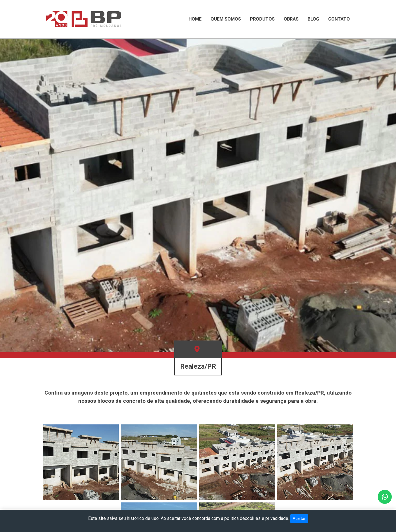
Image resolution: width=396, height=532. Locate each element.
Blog (313, 19)
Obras (291, 19)
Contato (339, 19)
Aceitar (299, 518)
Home (195, 19)
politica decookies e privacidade (256, 518)
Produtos (262, 19)
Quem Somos (226, 19)
